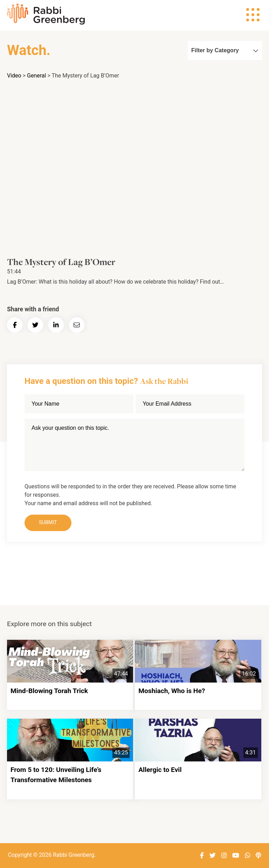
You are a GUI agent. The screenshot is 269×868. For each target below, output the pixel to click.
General (36, 76)
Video (14, 76)
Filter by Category (225, 50)
